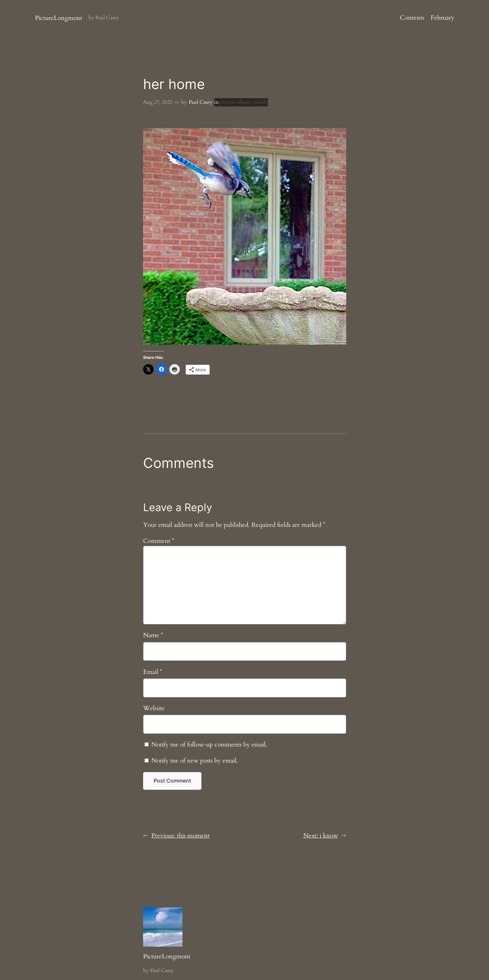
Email (153, 672)
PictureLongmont (59, 18)
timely (261, 102)
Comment (159, 541)
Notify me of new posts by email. (195, 761)
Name (153, 635)
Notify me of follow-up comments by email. (209, 745)
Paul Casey (200, 102)
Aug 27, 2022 (158, 102)
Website (154, 708)
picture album (236, 102)
